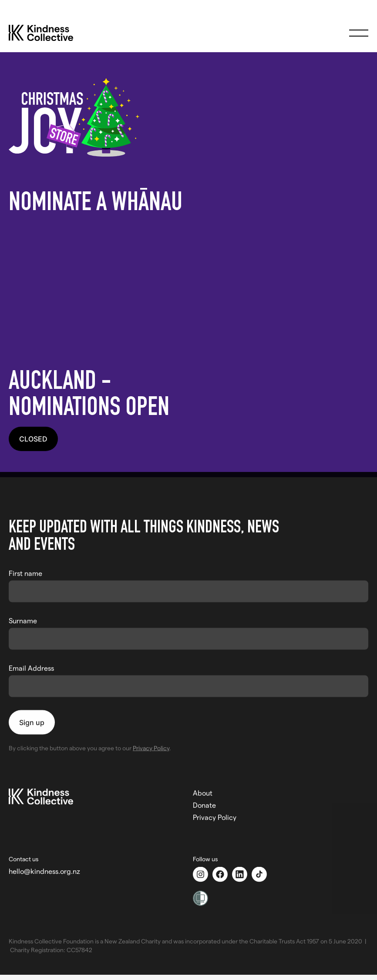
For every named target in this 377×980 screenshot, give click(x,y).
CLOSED (33, 439)
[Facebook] (222, 871)
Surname (23, 617)
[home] (50, 33)
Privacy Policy (151, 744)
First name (25, 570)
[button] (359, 33)
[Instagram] (203, 871)
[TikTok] (261, 871)
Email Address (31, 664)
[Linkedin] (242, 871)
